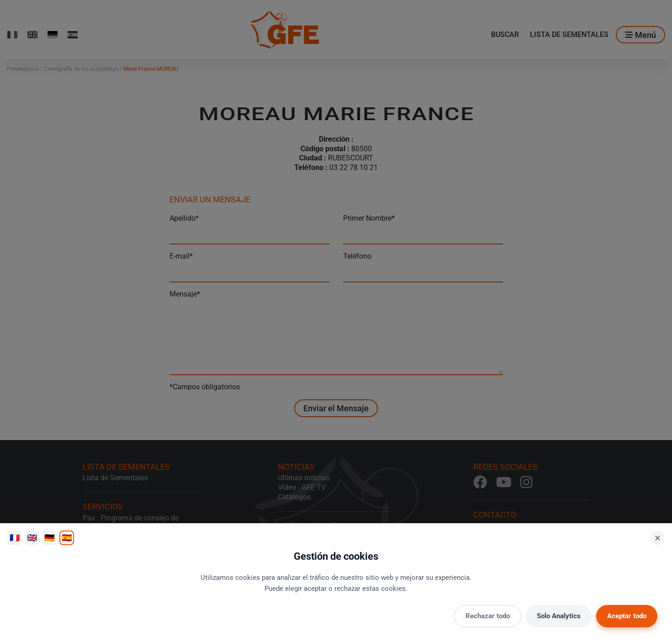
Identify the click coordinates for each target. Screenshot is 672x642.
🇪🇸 (67, 538)
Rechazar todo (488, 616)
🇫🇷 (15, 538)
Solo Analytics (559, 616)
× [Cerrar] (658, 538)
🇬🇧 (32, 538)
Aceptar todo (627, 616)
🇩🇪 (49, 538)
